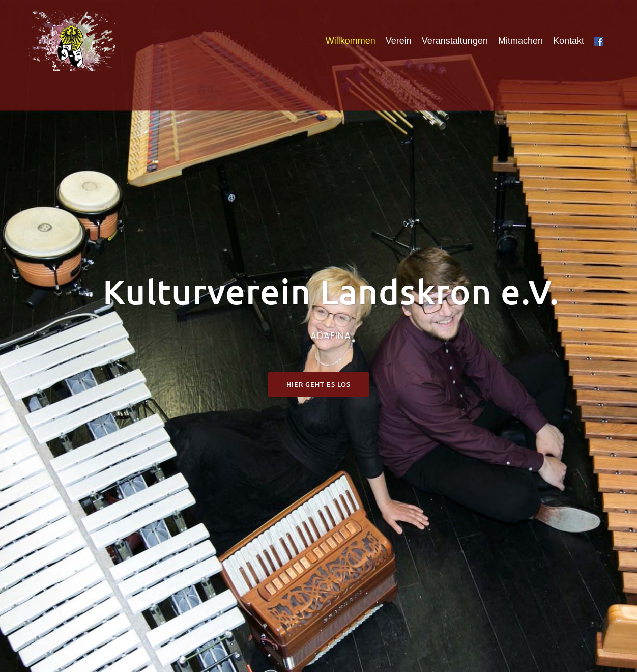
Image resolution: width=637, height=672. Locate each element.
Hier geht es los (318, 384)
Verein (399, 41)
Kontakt (569, 41)
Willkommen (351, 41)
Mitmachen (520, 41)
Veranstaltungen (455, 41)
